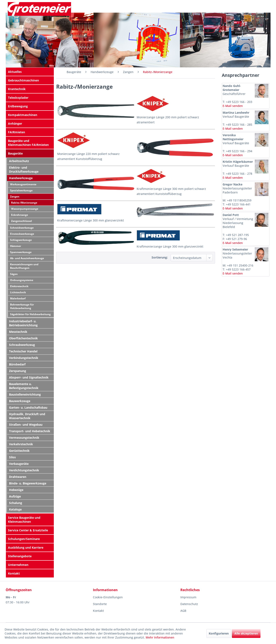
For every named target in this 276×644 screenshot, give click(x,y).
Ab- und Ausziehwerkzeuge (27, 258)
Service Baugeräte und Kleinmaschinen (24, 520)
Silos (12, 457)
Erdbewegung (18, 106)
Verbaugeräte (19, 464)
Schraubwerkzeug (22, 345)
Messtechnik (18, 332)
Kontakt (14, 573)
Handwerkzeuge (21, 178)
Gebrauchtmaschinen (23, 80)
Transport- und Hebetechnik (30, 431)
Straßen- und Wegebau (26, 425)
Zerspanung (18, 371)
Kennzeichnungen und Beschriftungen (24, 266)
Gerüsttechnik (19, 451)
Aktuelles (15, 72)
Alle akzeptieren (246, 633)
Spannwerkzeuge (21, 252)
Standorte (100, 604)
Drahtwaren (18, 477)
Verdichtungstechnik (24, 470)
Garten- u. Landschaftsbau (28, 407)
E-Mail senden (233, 106)
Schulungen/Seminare (24, 539)
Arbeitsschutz (19, 161)
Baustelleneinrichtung (25, 394)
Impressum (188, 597)
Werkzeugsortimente (23, 184)
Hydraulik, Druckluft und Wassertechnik (27, 416)
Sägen (14, 274)
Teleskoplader (18, 98)
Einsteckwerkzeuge (22, 234)
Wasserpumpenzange (25, 209)
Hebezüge (16, 490)
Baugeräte (15, 153)
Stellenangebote (20, 556)
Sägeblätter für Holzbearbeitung (30, 314)
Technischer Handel (23, 351)
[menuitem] (30, 72)
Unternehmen (18, 565)
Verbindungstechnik (24, 358)
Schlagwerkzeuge (21, 240)
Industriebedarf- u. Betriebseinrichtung (23, 323)
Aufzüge (15, 496)
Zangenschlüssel (22, 221)
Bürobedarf (17, 364)
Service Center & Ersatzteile (28, 530)
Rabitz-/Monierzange (24, 203)
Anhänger (15, 123)
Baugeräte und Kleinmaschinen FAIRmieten (28, 143)
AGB (183, 611)
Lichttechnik (18, 292)
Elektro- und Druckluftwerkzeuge (24, 169)
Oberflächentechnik (23, 338)
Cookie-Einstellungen (108, 597)
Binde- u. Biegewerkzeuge (28, 483)
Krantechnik (17, 89)
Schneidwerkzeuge (22, 228)
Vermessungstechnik (24, 438)
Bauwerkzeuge (20, 401)
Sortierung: (160, 257)
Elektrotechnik (19, 286)
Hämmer (16, 246)
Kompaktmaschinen (23, 115)
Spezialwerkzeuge (21, 190)
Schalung (16, 503)
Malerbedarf (18, 298)
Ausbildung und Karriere (26, 547)
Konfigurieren (219, 633)
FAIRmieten (17, 132)
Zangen (15, 197)
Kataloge (15, 509)
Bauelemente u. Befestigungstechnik (24, 386)
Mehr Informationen (160, 637)
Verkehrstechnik (21, 444)
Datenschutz (189, 604)
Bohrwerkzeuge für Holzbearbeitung (22, 306)
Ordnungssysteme (22, 280)
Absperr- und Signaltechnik (29, 377)
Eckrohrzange (20, 215)
